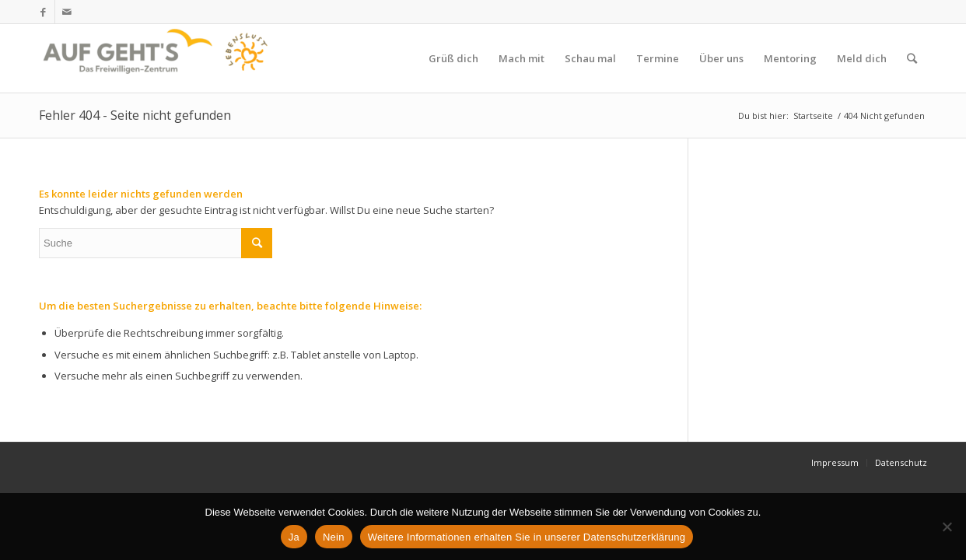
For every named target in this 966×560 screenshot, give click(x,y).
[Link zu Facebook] (43, 12)
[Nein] (947, 527)
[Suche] (912, 58)
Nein (334, 537)
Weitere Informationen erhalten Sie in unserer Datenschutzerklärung (527, 537)
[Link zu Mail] (67, 12)
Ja (294, 537)
